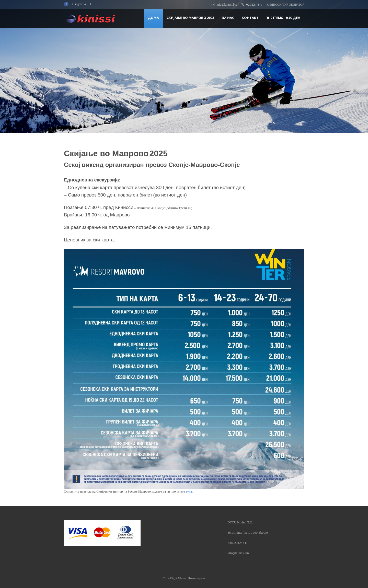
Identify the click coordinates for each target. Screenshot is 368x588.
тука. (190, 491)
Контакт (250, 18)
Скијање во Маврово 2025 (190, 18)
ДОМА (153, 18)
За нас (228, 18)
